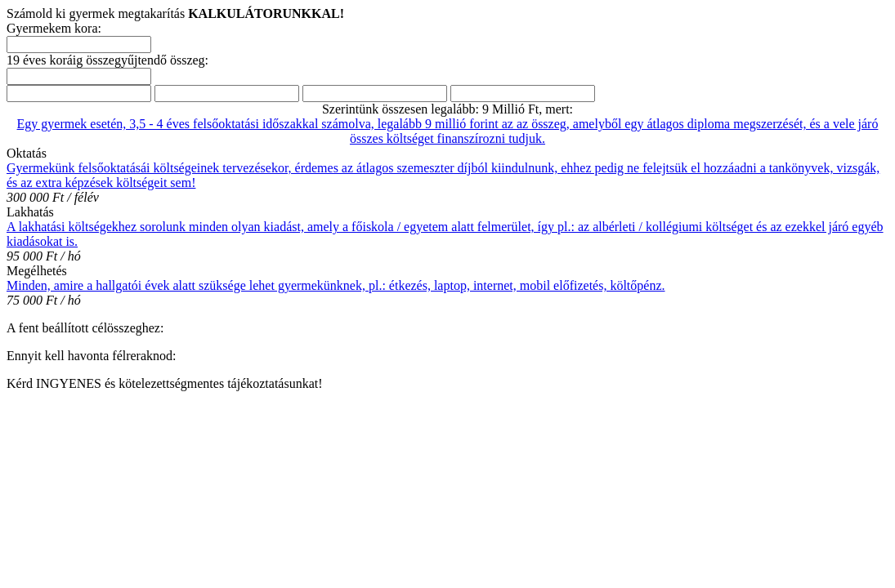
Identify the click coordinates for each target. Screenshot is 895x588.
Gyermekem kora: (54, 28)
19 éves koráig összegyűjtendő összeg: (107, 60)
